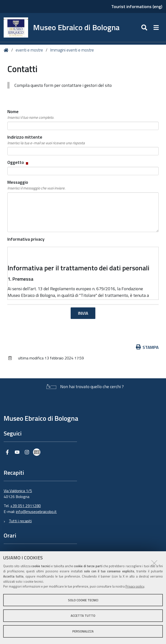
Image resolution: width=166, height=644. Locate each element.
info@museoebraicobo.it (36, 512)
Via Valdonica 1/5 (18, 491)
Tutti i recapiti (20, 521)
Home (7, 50)
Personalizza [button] (83, 631)
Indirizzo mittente (46, 140)
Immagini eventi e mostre (72, 50)
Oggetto (18, 162)
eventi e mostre (30, 50)
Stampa (147, 347)
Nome (31, 114)
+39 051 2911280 (26, 506)
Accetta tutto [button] (83, 616)
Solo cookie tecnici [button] (83, 600)
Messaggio (36, 185)
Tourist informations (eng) (137, 7)
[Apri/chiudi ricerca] (145, 27)
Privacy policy (135, 586)
